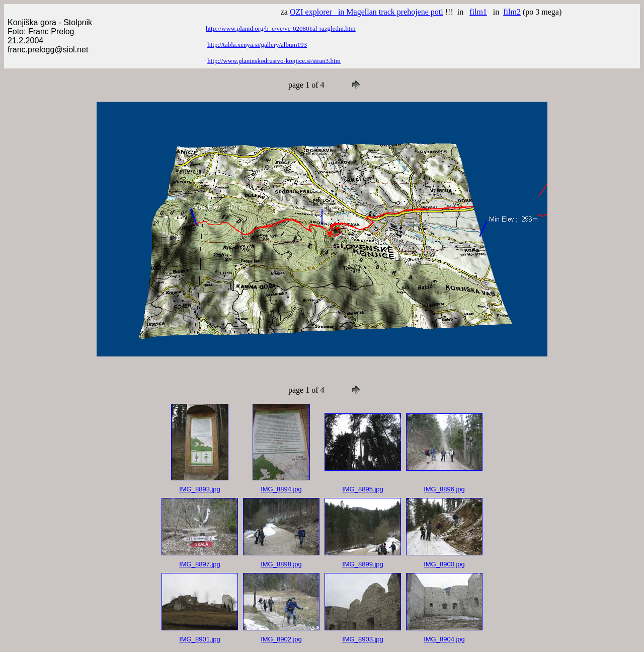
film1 (478, 12)
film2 (512, 12)
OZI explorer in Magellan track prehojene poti (367, 12)
